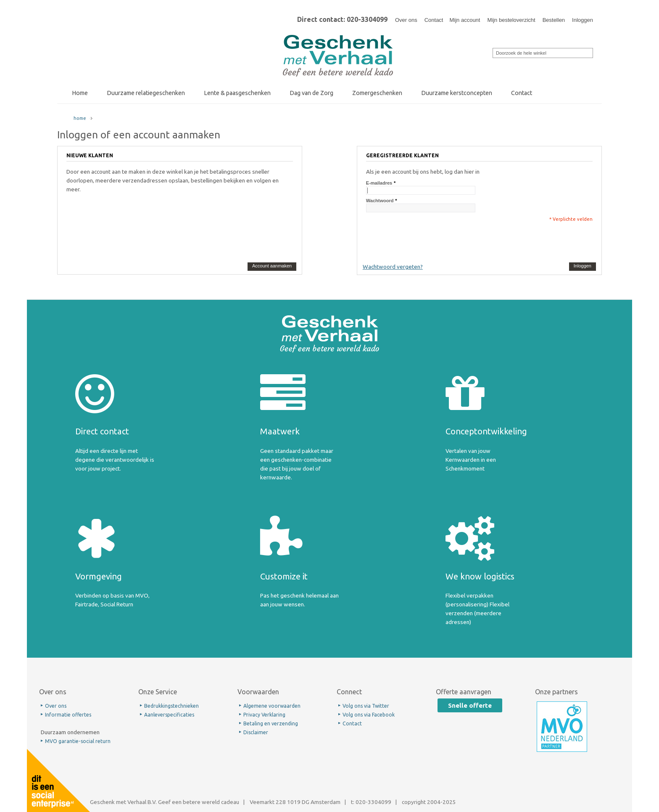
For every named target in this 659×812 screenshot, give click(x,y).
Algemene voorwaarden (272, 706)
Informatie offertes (68, 715)
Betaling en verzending (271, 723)
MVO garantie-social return (78, 741)
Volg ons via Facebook (369, 715)
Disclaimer (256, 732)
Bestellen (554, 20)
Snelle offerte (470, 705)
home (80, 118)
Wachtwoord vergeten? (393, 267)
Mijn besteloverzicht (511, 20)
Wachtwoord (380, 201)
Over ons (406, 20)
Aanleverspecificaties (169, 715)
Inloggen (583, 20)
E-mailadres (379, 183)
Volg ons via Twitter (366, 706)
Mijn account (465, 20)
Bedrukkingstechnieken (171, 706)
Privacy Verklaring (264, 715)
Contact (434, 20)
